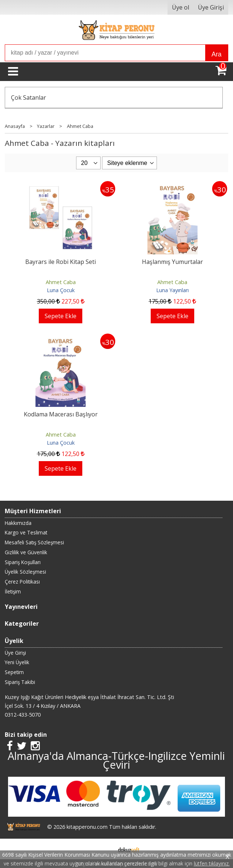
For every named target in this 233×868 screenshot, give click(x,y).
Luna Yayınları (172, 290)
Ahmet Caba (61, 282)
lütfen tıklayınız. (212, 863)
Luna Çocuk (61, 290)
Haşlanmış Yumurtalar (172, 262)
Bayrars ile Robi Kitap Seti (61, 262)
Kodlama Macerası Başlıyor (61, 414)
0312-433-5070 (23, 715)
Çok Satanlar (29, 98)
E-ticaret (105, 849)
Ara (216, 54)
